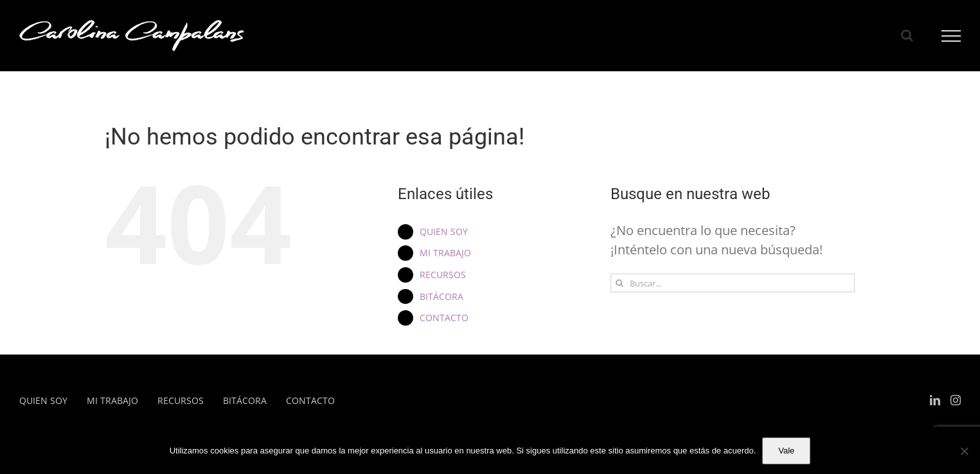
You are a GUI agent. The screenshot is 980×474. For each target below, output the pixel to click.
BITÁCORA (441, 296)
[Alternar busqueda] (907, 35)
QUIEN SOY (444, 232)
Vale (786, 451)
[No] (964, 451)
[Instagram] (956, 400)
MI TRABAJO (445, 253)
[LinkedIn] (935, 400)
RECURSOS (443, 275)
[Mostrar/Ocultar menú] (951, 36)
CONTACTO (444, 318)
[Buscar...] (733, 283)
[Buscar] (620, 283)
